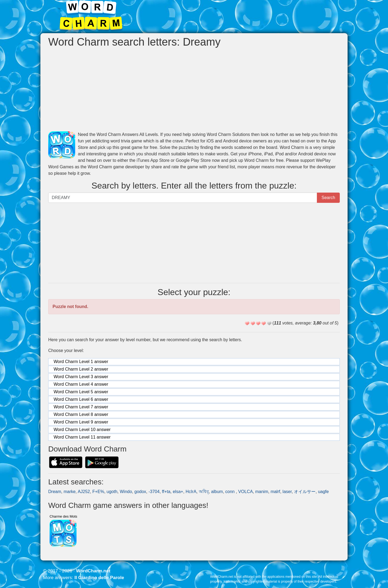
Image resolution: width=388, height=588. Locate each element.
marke (70, 492)
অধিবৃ (204, 492)
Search (328, 198)
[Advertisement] (194, 90)
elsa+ (178, 492)
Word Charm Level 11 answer (82, 437)
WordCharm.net (93, 571)
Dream (55, 492)
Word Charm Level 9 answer (81, 422)
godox (140, 492)
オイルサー (305, 492)
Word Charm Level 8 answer (81, 414)
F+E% (98, 492)
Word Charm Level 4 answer (81, 384)
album (217, 492)
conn (231, 492)
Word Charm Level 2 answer (81, 369)
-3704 (154, 492)
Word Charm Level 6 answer (81, 399)
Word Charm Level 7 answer (81, 407)
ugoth (112, 492)
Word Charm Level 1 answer (81, 362)
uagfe (323, 492)
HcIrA (191, 492)
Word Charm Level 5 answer (81, 392)
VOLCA (245, 492)
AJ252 (84, 492)
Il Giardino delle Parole (99, 578)
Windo (126, 492)
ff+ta (166, 492)
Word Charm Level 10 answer (82, 430)
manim (262, 492)
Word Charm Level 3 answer (81, 377)
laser (287, 492)
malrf (275, 492)
